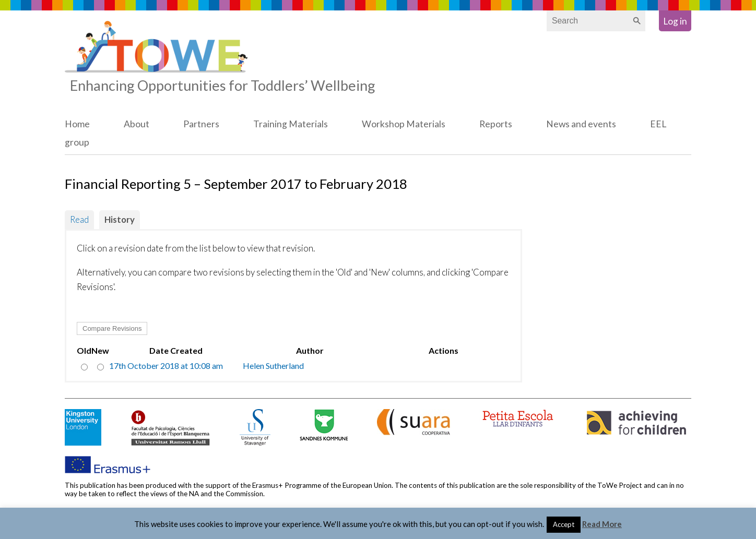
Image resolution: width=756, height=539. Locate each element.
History (120, 219)
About (137, 124)
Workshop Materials (404, 124)
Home (77, 124)
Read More (602, 524)
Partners (201, 124)
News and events (581, 124)
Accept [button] (564, 524)
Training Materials (291, 124)
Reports (496, 124)
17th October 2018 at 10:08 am (166, 366)
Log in (675, 21)
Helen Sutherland (273, 366)
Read (79, 219)
